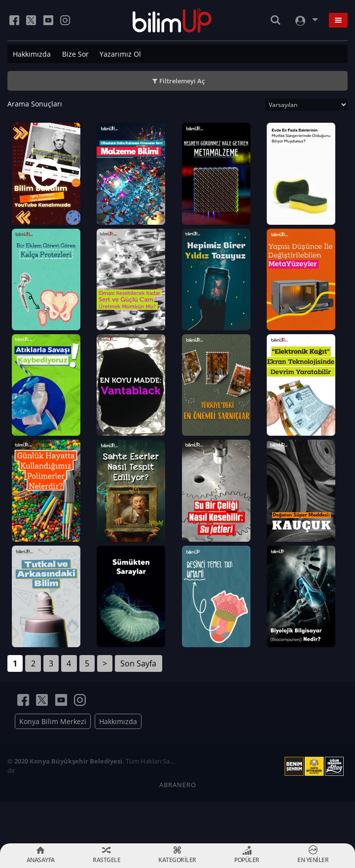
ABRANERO (178, 827)
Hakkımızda (32, 54)
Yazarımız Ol (120, 54)
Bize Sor (75, 54)
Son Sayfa (138, 705)
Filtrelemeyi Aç (182, 81)
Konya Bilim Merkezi (53, 763)
